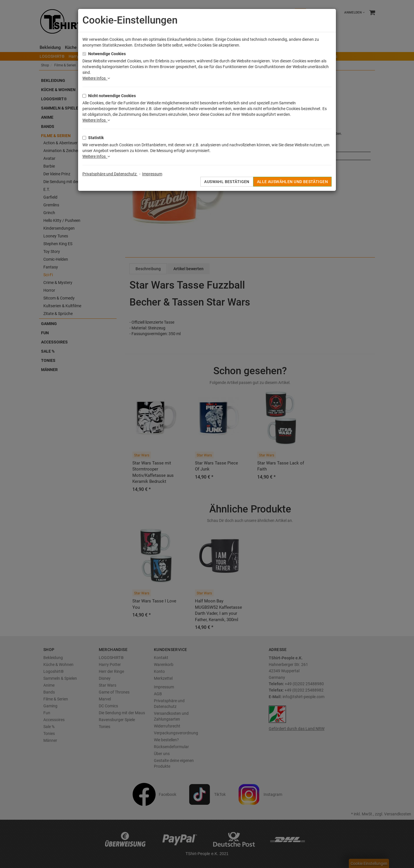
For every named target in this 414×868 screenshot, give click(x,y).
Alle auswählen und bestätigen (292, 182)
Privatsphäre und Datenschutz (110, 174)
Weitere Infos (96, 78)
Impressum (152, 174)
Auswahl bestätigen (227, 182)
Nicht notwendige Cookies (112, 96)
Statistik (96, 138)
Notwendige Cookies (107, 54)
